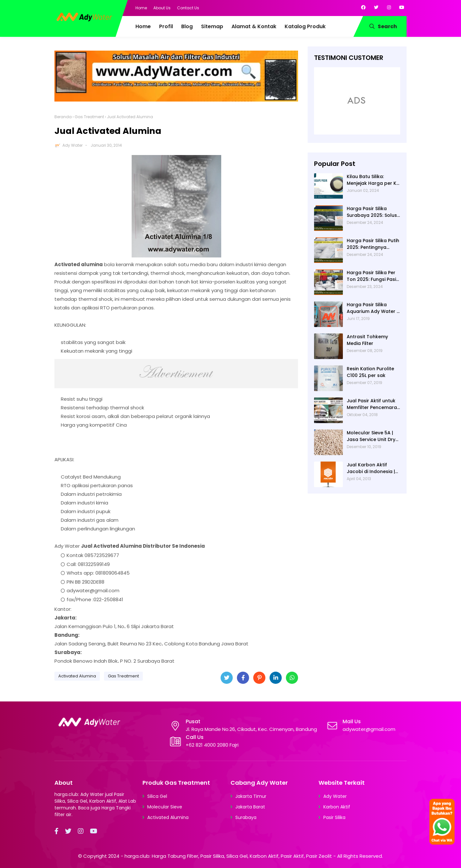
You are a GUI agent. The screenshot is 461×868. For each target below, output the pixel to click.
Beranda (63, 117)
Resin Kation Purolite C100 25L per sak (370, 372)
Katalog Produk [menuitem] (305, 26)
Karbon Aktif (337, 807)
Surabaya (246, 817)
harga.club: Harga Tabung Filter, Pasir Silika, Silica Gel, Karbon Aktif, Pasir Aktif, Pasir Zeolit (228, 856)
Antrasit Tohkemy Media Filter (367, 340)
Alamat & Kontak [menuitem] (254, 26)
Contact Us (188, 8)
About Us (162, 8)
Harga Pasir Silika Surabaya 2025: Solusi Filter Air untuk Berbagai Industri (372, 212)
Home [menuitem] (143, 26)
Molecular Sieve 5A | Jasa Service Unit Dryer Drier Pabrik (373, 436)
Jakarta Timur (251, 796)
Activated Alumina (77, 676)
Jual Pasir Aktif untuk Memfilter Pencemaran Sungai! (373, 404)
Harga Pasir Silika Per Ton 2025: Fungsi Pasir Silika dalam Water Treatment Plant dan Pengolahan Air (372, 276)
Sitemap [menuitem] (212, 26)
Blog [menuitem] (187, 26)
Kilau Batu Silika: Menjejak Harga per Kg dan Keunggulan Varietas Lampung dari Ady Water (373, 180)
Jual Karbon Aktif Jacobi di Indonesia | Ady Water (371, 468)
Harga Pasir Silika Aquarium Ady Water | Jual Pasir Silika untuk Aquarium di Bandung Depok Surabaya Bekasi (372, 308)
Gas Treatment (89, 117)
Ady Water (73, 145)
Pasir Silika (334, 817)
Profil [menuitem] (166, 26)
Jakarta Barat (250, 807)
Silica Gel (157, 796)
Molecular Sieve (165, 807)
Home (141, 8)
